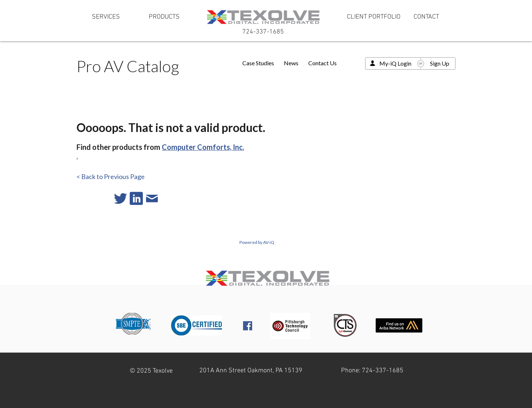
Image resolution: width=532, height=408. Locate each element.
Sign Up (440, 63)
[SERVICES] (106, 17)
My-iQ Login (395, 63)
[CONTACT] (426, 17)
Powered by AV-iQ (257, 242)
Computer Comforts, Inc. (203, 147)
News (291, 63)
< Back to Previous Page (111, 176)
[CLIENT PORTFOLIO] (374, 17)
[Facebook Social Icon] (248, 326)
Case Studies (258, 63)
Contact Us (322, 63)
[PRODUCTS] (164, 17)
